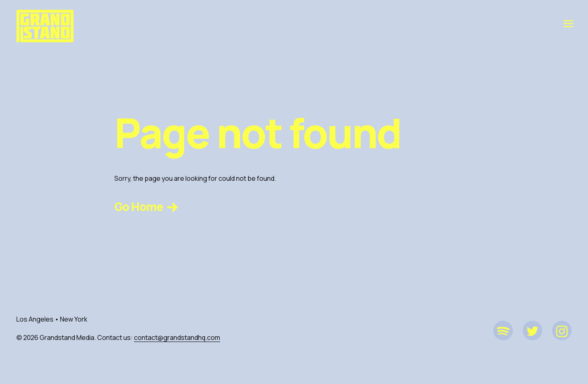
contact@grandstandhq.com (177, 337)
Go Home (147, 206)
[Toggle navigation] (568, 23)
